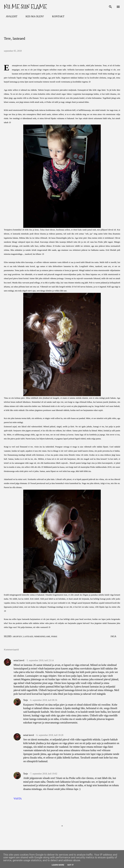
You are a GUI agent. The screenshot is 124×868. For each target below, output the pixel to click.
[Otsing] (110, 6)
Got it (70, 865)
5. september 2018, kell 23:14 (40, 660)
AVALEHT (10, 16)
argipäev (17, 636)
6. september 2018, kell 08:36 (44, 700)
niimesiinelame (42, 636)
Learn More (58, 865)
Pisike (54, 636)
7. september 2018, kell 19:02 (44, 774)
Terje (26, 700)
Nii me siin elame (25, 7)
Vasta (18, 799)
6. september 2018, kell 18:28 (50, 735)
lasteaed (28, 636)
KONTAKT (56, 16)
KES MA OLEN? (33, 16)
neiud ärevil (19, 660)
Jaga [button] (113, 636)
